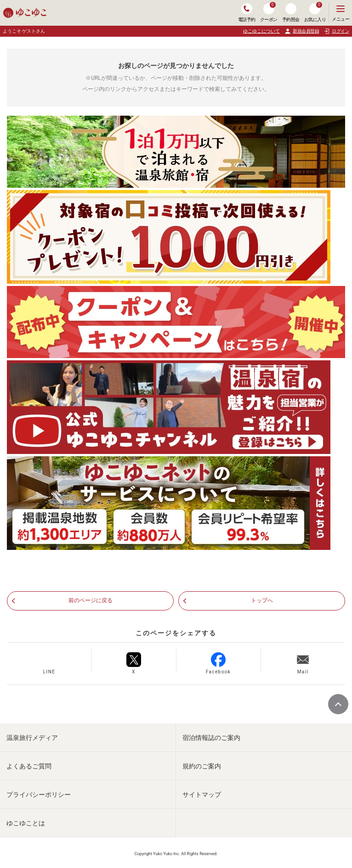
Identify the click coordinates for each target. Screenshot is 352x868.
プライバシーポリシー (39, 795)
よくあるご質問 (29, 766)
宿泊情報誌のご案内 (211, 738)
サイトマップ (202, 795)
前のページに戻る (91, 600)
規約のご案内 (202, 766)
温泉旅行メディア (32, 738)
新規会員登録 (302, 31)
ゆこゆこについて (261, 31)
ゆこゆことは (26, 823)
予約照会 (291, 13)
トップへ (262, 600)
